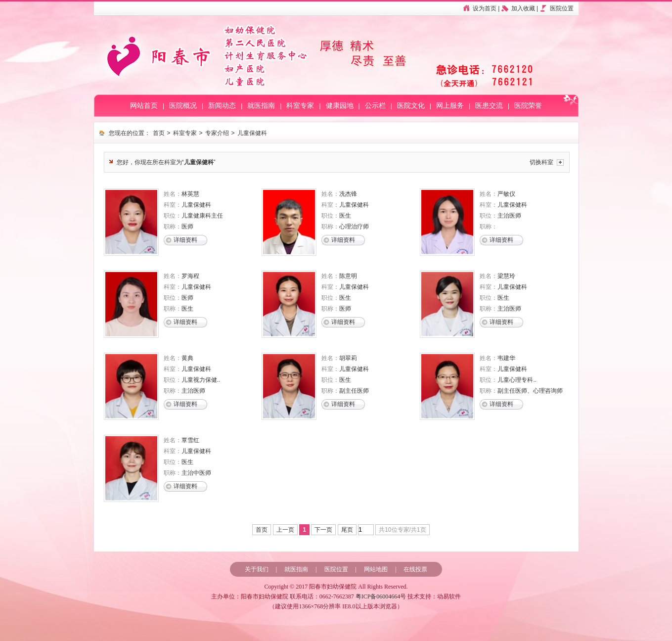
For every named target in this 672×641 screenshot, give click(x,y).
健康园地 (340, 106)
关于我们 (257, 569)
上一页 (285, 530)
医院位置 (562, 8)
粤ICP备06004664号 (381, 596)
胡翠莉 (348, 358)
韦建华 (506, 358)
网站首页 (144, 106)
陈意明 (348, 276)
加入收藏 (523, 8)
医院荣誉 (528, 106)
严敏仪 (506, 194)
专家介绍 (217, 133)
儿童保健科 (252, 133)
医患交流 (489, 106)
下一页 (323, 530)
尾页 (347, 530)
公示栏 (375, 106)
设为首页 (485, 8)
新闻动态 (222, 106)
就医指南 (261, 106)
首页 (159, 133)
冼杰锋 (348, 194)
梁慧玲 (506, 276)
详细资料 (185, 240)
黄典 (187, 358)
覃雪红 (190, 440)
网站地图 (376, 569)
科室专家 (300, 106)
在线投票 (415, 569)
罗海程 (190, 276)
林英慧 (190, 194)
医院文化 (411, 106)
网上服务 (450, 106)
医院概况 (183, 106)
